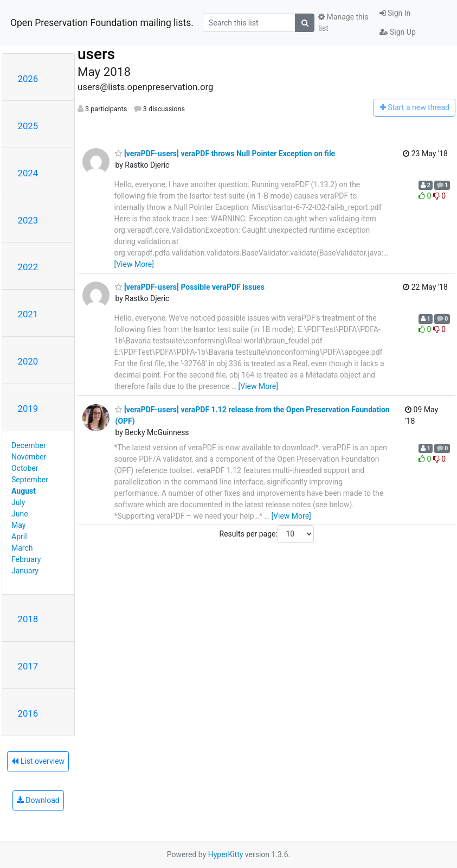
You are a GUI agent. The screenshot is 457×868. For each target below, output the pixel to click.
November (29, 457)
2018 (28, 619)
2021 (28, 314)
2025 (28, 126)
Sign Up (398, 32)
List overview (38, 761)
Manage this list (343, 23)
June (20, 514)
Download (38, 800)
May (18, 525)
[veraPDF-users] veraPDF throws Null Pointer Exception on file (225, 154)
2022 (28, 267)
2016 (28, 713)
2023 (28, 220)
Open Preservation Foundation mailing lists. (102, 23)
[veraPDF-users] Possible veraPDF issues (189, 287)
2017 (28, 666)
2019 (28, 409)
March (22, 548)
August (24, 491)
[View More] (134, 264)
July (18, 502)
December (29, 445)
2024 (28, 173)
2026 (28, 79)
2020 (28, 361)
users (96, 54)
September (30, 480)
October (25, 468)
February (26, 559)
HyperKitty (226, 854)
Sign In (395, 13)
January (25, 571)
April (19, 537)
